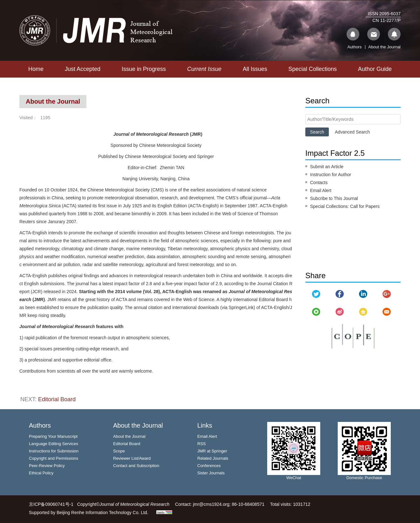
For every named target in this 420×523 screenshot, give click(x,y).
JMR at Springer (212, 451)
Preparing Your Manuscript (53, 436)
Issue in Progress (144, 69)
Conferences (209, 466)
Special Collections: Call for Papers (345, 206)
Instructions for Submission (54, 451)
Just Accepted (83, 69)
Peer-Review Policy (47, 466)
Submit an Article (327, 167)
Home (36, 69)
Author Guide (375, 69)
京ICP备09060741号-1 (51, 504)
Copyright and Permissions (54, 458)
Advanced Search (352, 132)
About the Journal (384, 47)
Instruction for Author (331, 175)
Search (317, 132)
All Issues (255, 69)
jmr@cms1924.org (211, 504)
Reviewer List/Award (132, 458)
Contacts (319, 182)
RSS (202, 444)
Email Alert (321, 190)
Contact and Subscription (136, 466)
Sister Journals (211, 473)
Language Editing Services (54, 444)
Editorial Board (57, 399)
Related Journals (213, 458)
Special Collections (313, 69)
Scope (119, 451)
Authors (354, 47)
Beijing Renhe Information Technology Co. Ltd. (102, 513)
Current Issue (204, 69)
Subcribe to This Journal (334, 198)
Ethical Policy (41, 473)
